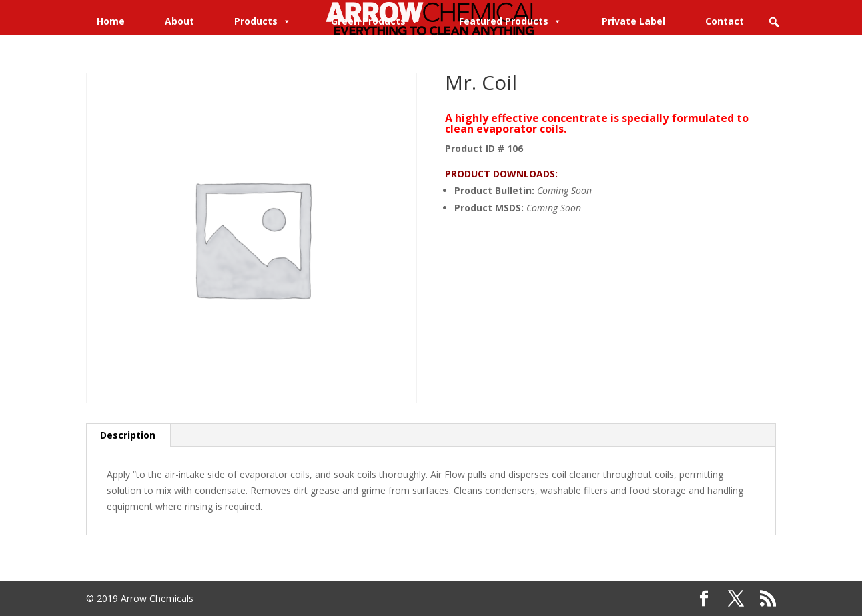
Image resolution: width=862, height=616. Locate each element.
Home (111, 21)
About (179, 21)
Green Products (375, 21)
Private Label (633, 21)
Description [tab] (128, 435)
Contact (725, 21)
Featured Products (510, 21)
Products (263, 21)
